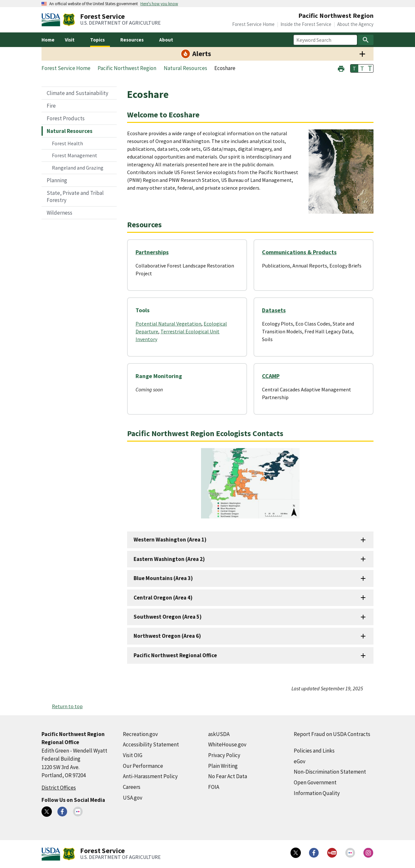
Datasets (274, 310)
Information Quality (317, 793)
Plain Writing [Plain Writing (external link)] (223, 766)
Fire (51, 106)
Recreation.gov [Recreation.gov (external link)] (140, 734)
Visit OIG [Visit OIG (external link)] (133, 755)
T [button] (354, 68)
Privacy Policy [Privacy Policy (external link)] (224, 755)
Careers (132, 787)
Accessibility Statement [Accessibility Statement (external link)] (151, 744)
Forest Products (66, 118)
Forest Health (67, 143)
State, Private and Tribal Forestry (75, 196)
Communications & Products (299, 252)
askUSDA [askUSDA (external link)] (219, 734)
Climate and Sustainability (77, 93)
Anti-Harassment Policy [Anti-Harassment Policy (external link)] (150, 776)
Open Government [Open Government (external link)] (315, 782)
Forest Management (75, 155)
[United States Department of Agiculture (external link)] (52, 20)
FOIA (214, 787)
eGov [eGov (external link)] (300, 761)
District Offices (59, 788)
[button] (341, 68)
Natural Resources (70, 131)
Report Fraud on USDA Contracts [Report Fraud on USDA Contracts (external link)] (332, 734)
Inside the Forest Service (306, 24)
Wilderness (59, 213)
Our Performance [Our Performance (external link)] (143, 766)
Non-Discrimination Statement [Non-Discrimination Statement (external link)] (330, 772)
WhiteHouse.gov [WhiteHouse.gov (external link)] (227, 744)
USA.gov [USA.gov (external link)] (133, 798)
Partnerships (152, 252)
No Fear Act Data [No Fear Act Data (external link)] (228, 776)
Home (48, 40)
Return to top (67, 706)
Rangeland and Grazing (78, 168)
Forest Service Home (253, 24)
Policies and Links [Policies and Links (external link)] (314, 751)
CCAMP (271, 376)
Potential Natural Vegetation (168, 324)
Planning (57, 180)
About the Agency (355, 24)
